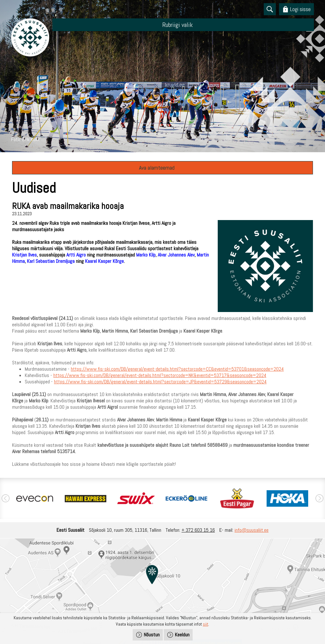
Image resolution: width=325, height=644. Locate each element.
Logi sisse (300, 9)
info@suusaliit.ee (252, 530)
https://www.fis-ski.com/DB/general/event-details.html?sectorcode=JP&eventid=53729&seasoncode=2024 (160, 382)
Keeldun (182, 635)
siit (206, 624)
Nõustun (152, 635)
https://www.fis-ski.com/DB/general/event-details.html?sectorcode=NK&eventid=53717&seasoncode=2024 (160, 375)
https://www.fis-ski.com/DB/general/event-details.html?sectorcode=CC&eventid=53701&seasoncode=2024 (177, 369)
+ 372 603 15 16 (198, 530)
